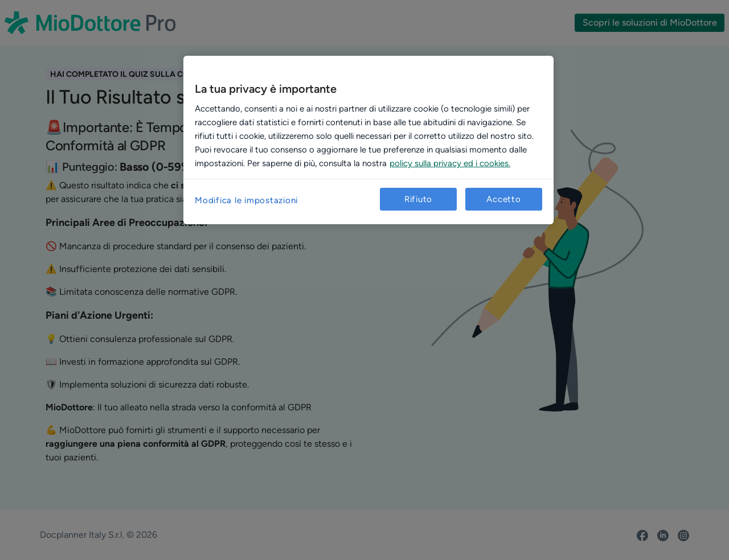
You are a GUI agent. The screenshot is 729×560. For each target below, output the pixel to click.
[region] (368, 140)
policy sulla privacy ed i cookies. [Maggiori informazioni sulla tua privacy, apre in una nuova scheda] (450, 163)
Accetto (503, 199)
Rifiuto (418, 199)
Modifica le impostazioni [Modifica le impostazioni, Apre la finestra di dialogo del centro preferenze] (246, 200)
